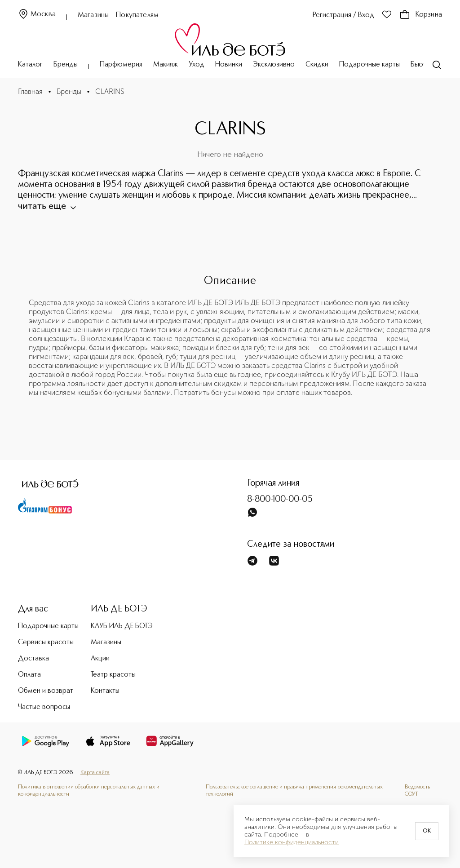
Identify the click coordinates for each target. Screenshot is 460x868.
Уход (197, 65)
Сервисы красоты (46, 642)
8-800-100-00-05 (280, 500)
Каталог (30, 65)
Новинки (229, 65)
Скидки (317, 65)
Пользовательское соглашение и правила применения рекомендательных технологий (294, 790)
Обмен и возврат (46, 691)
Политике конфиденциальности (292, 842)
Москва (37, 15)
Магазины (93, 15)
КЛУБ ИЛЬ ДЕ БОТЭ (122, 626)
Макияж (166, 65)
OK (427, 831)
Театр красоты (113, 675)
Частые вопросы (44, 707)
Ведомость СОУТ (417, 790)
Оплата (29, 675)
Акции (100, 659)
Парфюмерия (121, 65)
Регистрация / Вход (343, 15)
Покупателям (137, 15)
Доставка (33, 659)
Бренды (66, 65)
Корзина (421, 15)
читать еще (46, 206)
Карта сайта (95, 773)
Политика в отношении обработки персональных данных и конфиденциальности (89, 790)
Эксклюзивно (274, 65)
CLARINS (110, 91)
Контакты (105, 691)
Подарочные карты (369, 65)
